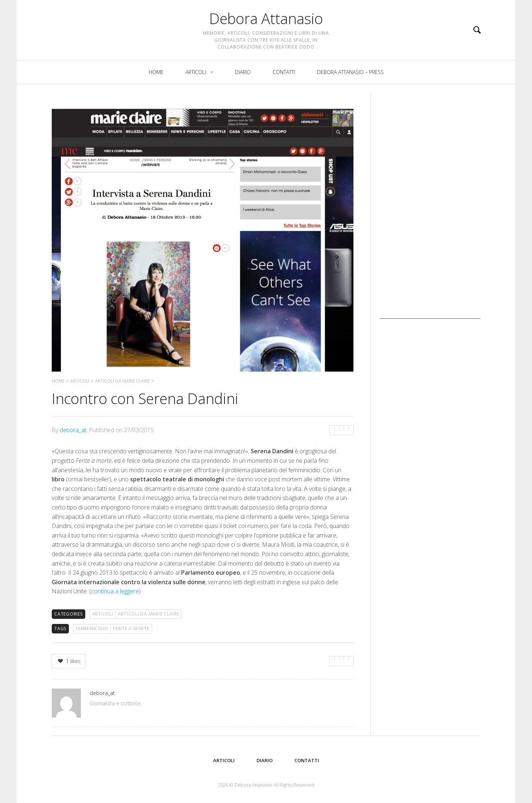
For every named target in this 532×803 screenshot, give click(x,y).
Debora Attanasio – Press (350, 79)
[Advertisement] (430, 209)
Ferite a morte (131, 629)
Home (156, 79)
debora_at (73, 430)
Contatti (284, 79)
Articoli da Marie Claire (149, 614)
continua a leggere (115, 591)
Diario (243, 79)
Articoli (196, 79)
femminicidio (92, 629)
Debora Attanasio (266, 22)
